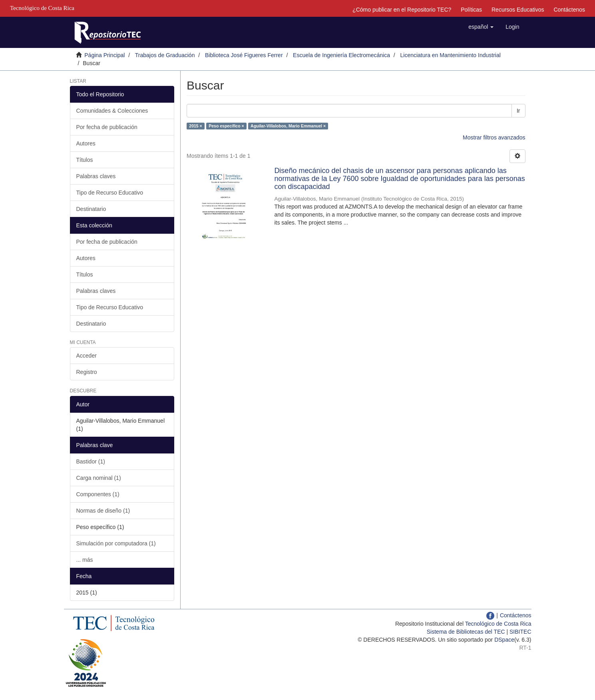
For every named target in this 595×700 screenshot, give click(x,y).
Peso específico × (226, 126)
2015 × (195, 126)
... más (85, 560)
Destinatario (91, 209)
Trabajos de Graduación (165, 55)
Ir (518, 111)
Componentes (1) (98, 494)
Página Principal (104, 55)
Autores (86, 143)
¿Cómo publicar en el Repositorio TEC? (402, 10)
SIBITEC (520, 632)
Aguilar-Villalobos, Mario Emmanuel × (288, 126)
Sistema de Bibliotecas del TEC (466, 632)
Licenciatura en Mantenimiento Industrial (450, 55)
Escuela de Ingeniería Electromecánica (341, 55)
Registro (87, 372)
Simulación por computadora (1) (116, 543)
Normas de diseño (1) (103, 511)
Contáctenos (569, 10)
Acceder (87, 356)
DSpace (504, 640)
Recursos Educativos (518, 10)
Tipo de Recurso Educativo (110, 193)
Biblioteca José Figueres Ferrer (244, 55)
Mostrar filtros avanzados (494, 137)
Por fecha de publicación (107, 127)
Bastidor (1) (91, 461)
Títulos (85, 160)
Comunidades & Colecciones (112, 111)
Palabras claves (96, 176)
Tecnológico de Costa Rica (498, 624)
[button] (481, 27)
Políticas (471, 10)
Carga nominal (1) (99, 478)
